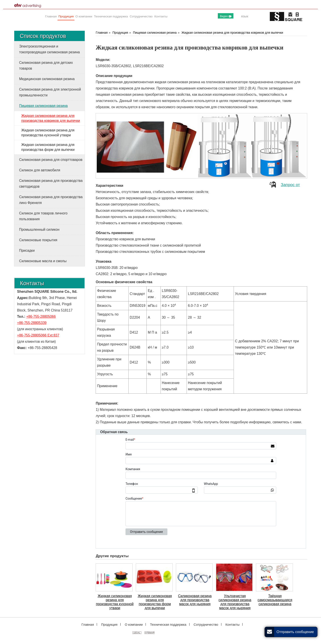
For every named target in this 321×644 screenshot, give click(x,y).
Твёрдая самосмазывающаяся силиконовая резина (275, 600)
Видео (226, 16)
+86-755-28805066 (41, 317)
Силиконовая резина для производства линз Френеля (51, 200)
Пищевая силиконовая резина (155, 33)
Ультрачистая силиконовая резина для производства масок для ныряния (235, 602)
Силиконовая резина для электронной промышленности (50, 92)
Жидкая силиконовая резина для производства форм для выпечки (155, 602)
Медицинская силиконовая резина (47, 79)
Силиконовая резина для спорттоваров (51, 160)
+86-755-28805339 (32, 323)
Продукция (120, 33)
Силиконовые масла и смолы (43, 261)
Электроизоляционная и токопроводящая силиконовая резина (49, 49)
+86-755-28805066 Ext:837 (38, 335)
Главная (102, 33)
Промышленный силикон (39, 230)
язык (245, 16)
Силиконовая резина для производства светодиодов (51, 184)
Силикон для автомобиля (40, 170)
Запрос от (290, 185)
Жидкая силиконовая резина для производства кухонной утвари (115, 602)
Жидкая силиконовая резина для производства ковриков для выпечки (232, 33)
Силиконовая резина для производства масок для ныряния (195, 600)
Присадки (27, 250)
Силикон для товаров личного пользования (43, 216)
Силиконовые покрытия (38, 240)
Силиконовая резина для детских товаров (46, 65)
